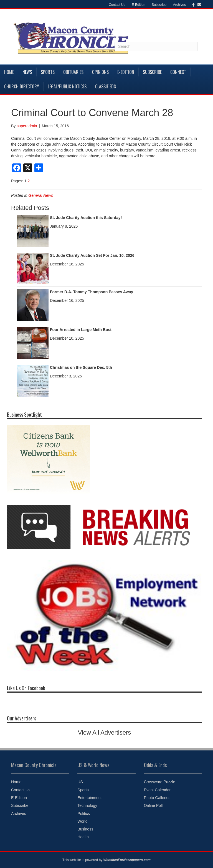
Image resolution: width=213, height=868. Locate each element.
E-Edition (139, 5)
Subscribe (159, 5)
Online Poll (153, 805)
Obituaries (73, 72)
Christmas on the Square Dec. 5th (81, 367)
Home (9, 72)
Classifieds (106, 86)
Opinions (100, 72)
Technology (87, 805)
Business (85, 829)
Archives (179, 5)
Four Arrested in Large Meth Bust (81, 330)
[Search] (156, 46)
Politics (83, 814)
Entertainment (89, 798)
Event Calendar (157, 790)
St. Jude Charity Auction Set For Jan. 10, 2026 (92, 255)
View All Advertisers (105, 733)
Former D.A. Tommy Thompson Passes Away (92, 292)
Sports (48, 72)
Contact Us (117, 5)
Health (83, 837)
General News (41, 195)
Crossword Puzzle (160, 782)
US (80, 782)
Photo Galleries (157, 798)
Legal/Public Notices (67, 86)
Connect (178, 72)
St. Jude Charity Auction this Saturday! (86, 218)
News (27, 72)
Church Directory (22, 86)
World (82, 821)
